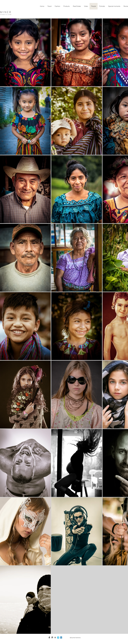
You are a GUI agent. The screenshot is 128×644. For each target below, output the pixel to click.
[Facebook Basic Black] (49, 638)
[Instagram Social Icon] (55, 638)
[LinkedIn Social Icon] (61, 638)
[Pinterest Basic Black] (52, 638)
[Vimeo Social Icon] (58, 638)
